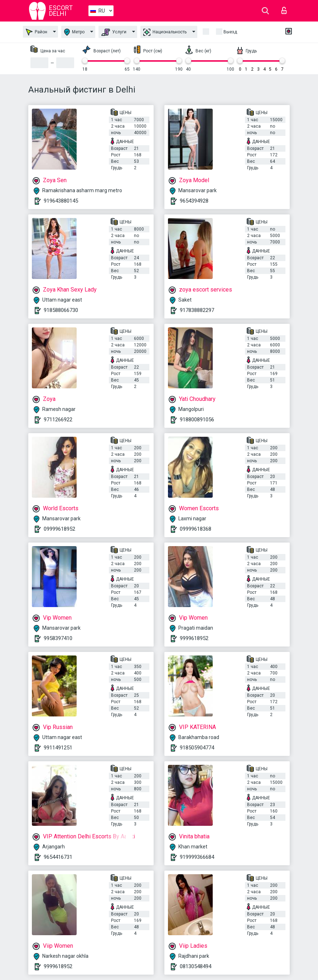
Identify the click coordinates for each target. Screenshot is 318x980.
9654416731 (58, 857)
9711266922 (58, 420)
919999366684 (197, 857)
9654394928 (194, 201)
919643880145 (61, 201)
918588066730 (61, 310)
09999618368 (196, 529)
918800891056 (197, 420)
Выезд (230, 32)
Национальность (165, 32)
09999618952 (59, 529)
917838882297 (197, 310)
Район (37, 32)
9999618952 (194, 638)
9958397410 (58, 638)
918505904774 (197, 748)
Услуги (114, 32)
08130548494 (196, 966)
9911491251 (58, 748)
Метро (74, 32)
